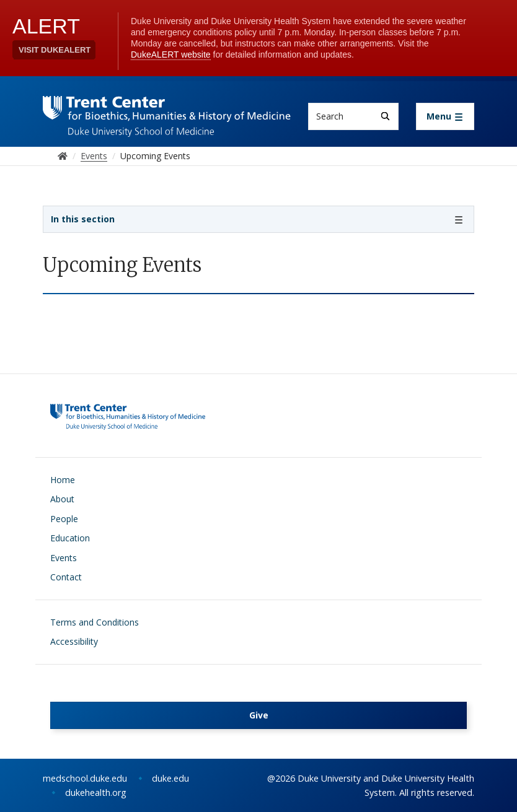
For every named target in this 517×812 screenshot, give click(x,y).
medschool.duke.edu (85, 778)
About (62, 499)
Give (259, 715)
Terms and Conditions (95, 622)
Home (63, 480)
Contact (66, 577)
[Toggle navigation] (445, 116)
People (64, 519)
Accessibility (74, 641)
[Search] (385, 116)
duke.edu (170, 778)
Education (70, 538)
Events (64, 558)
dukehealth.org (96, 792)
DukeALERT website (171, 55)
